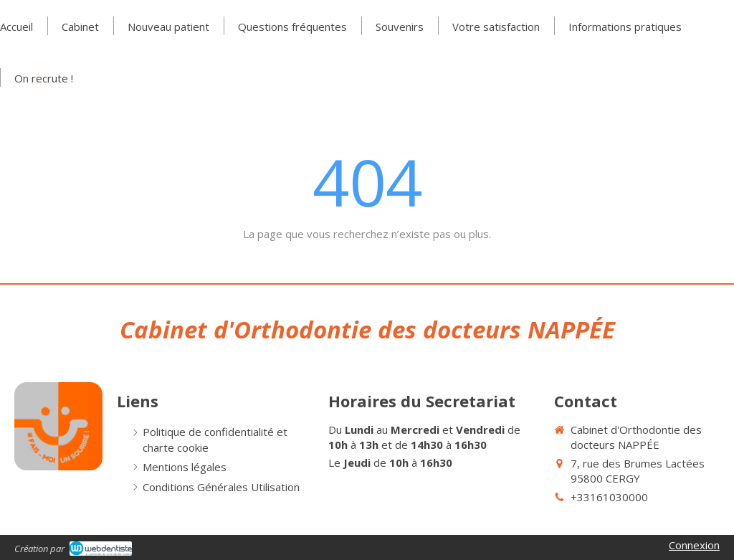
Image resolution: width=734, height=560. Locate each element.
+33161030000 (609, 497)
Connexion (694, 545)
